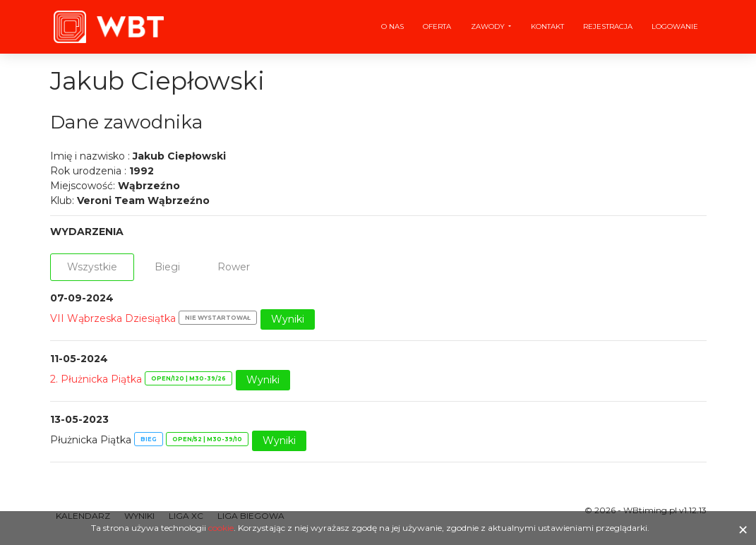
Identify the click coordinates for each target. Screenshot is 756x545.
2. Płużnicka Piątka (96, 379)
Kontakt (547, 26)
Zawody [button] (489, 26)
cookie (221, 528)
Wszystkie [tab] (92, 267)
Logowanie (675, 26)
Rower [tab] (234, 267)
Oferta (437, 26)
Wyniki (288, 319)
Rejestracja (608, 26)
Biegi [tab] (167, 267)
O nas (392, 26)
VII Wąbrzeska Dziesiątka (113, 318)
